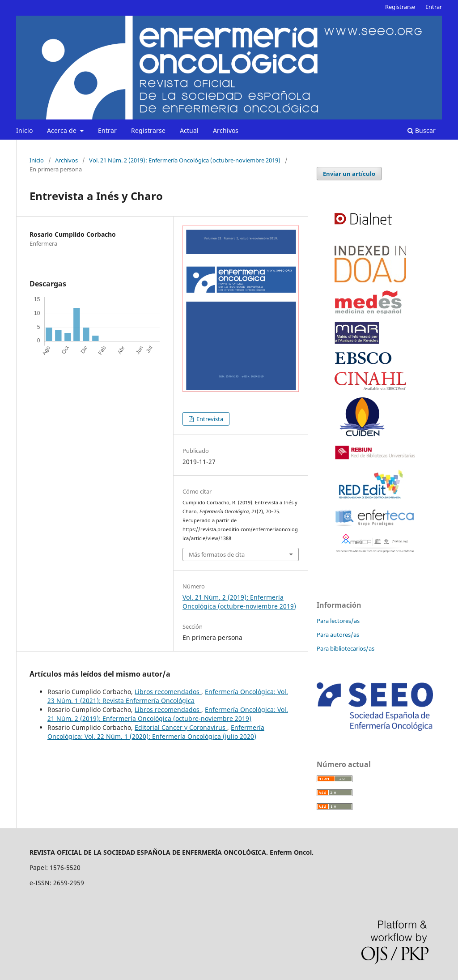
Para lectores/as (338, 621)
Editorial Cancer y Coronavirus (181, 727)
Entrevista (209, 419)
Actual (189, 130)
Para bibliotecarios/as (346, 648)
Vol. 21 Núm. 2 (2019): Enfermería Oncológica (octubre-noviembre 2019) (185, 160)
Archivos (226, 130)
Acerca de (63, 130)
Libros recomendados (168, 692)
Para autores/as (338, 635)
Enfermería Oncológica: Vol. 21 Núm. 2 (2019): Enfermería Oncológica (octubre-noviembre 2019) (168, 714)
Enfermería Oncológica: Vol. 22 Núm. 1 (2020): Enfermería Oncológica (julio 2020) (156, 732)
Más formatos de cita (217, 554)
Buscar (422, 130)
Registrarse (148, 130)
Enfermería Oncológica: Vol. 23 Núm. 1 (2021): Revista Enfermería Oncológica (168, 696)
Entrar (107, 130)
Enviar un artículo (349, 174)
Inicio (24, 130)
